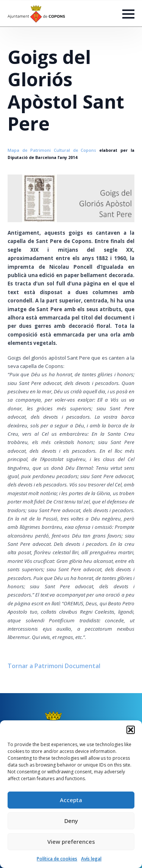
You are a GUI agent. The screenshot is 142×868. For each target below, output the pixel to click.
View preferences (71, 842)
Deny (71, 821)
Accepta (71, 800)
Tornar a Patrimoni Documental (54, 666)
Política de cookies (57, 859)
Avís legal (91, 859)
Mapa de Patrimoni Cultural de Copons (52, 150)
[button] (131, 730)
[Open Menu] (128, 14)
